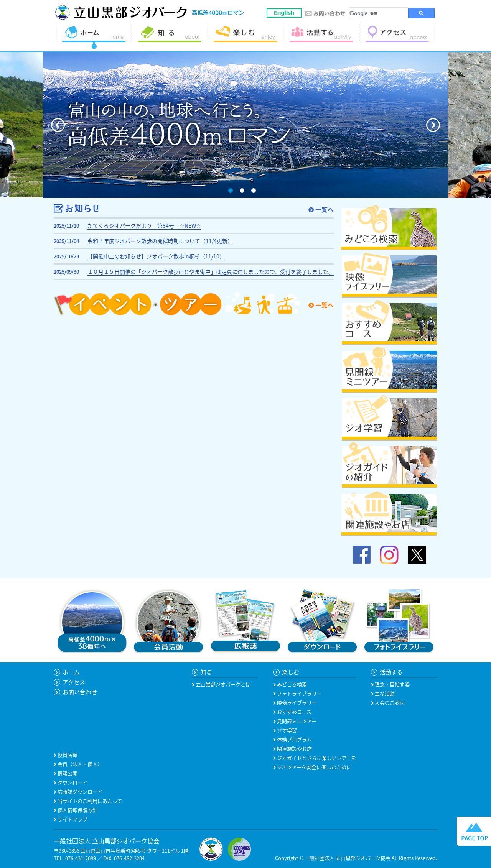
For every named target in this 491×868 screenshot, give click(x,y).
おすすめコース (294, 712)
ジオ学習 (286, 730)
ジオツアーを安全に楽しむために (314, 767)
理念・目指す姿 (392, 684)
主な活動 (384, 693)
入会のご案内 (389, 703)
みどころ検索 (291, 684)
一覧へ (321, 209)
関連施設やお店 (294, 749)
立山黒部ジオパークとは (222, 684)
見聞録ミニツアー (296, 721)
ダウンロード (72, 782)
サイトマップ (72, 819)
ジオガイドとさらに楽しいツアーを (316, 758)
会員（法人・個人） (79, 764)
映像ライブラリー (296, 703)
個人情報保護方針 (77, 810)
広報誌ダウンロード (79, 792)
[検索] (379, 13)
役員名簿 (67, 755)
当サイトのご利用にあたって (89, 801)
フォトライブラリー (299, 693)
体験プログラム (294, 739)
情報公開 (67, 773)
